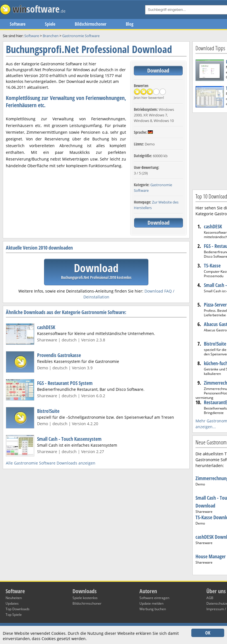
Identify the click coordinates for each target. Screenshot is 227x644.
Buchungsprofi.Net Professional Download (89, 49)
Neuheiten (14, 598)
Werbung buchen (153, 609)
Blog (130, 24)
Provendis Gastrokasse (59, 355)
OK (208, 633)
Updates (12, 603)
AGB (210, 598)
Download (158, 70)
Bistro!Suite (48, 411)
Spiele (50, 24)
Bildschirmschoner (90, 24)
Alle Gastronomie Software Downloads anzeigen (51, 463)
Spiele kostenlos (85, 598)
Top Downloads (18, 609)
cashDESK (46, 327)
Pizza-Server (215, 305)
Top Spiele (14, 615)
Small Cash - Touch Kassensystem (69, 439)
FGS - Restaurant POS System (65, 383)
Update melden (151, 603)
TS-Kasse (212, 265)
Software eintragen (154, 598)
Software (18, 24)
